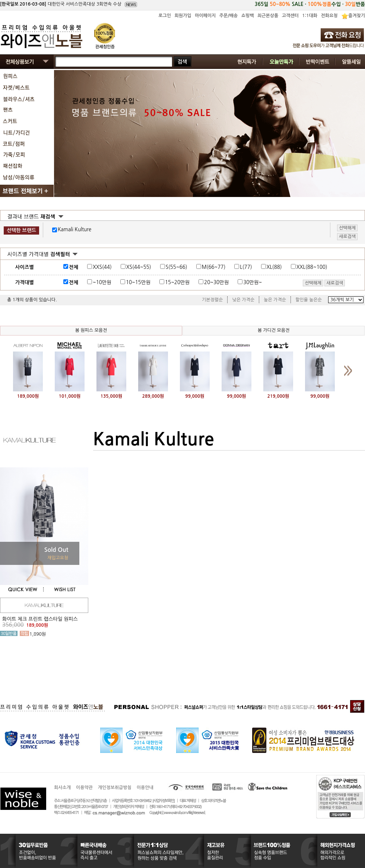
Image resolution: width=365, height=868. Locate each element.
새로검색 (335, 283)
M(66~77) (214, 267)
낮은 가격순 (243, 300)
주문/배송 (229, 16)
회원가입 (183, 16)
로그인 (165, 16)
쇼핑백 (248, 16)
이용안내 (145, 788)
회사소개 (62, 788)
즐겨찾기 (357, 16)
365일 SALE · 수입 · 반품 (310, 4)
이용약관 (84, 788)
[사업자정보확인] (163, 801)
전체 (74, 267)
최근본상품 (268, 16)
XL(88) (274, 267)
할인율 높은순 (309, 300)
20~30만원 (216, 282)
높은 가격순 (275, 300)
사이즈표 (343, 266)
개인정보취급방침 (115, 788)
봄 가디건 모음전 (274, 330)
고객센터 (290, 16)
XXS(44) (102, 267)
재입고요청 (58, 558)
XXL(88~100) (312, 267)
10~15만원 (138, 282)
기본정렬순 (212, 300)
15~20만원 (177, 282)
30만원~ (253, 282)
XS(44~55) (139, 267)
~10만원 (102, 282)
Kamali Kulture (74, 230)
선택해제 (313, 283)
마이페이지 (205, 16)
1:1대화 (310, 16)
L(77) (246, 267)
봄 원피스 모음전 (91, 330)
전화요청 (329, 16)
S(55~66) (177, 267)
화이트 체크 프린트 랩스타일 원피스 (40, 619)
